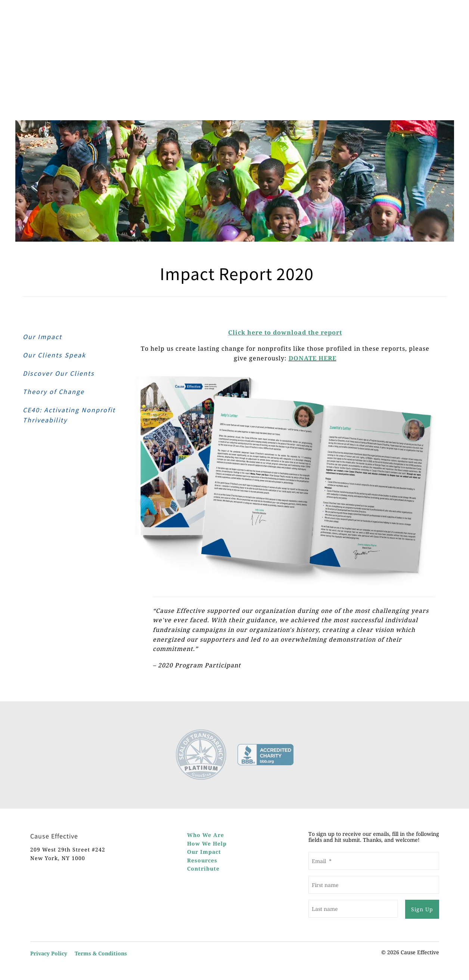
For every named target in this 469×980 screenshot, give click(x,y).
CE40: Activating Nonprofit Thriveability (69, 415)
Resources (202, 860)
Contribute (203, 869)
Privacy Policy (49, 953)
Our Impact (42, 337)
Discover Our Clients (59, 373)
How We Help (207, 843)
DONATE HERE (313, 358)
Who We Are (206, 835)
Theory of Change (54, 392)
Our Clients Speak (54, 355)
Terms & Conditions (101, 953)
